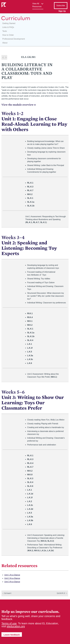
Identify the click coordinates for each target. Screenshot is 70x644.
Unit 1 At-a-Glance (12, 575)
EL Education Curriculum (16, 18)
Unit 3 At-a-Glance (12, 582)
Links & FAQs (8, 27)
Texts (5, 31)
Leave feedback (12, 635)
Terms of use (9, 623)
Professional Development (14, 39)
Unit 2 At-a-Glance (12, 578)
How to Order (8, 35)
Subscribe (61, 6)
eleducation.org (16, 626)
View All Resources (37, 5)
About (5, 43)
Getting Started (9, 23)
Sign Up (62, 11)
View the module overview (19, 105)
